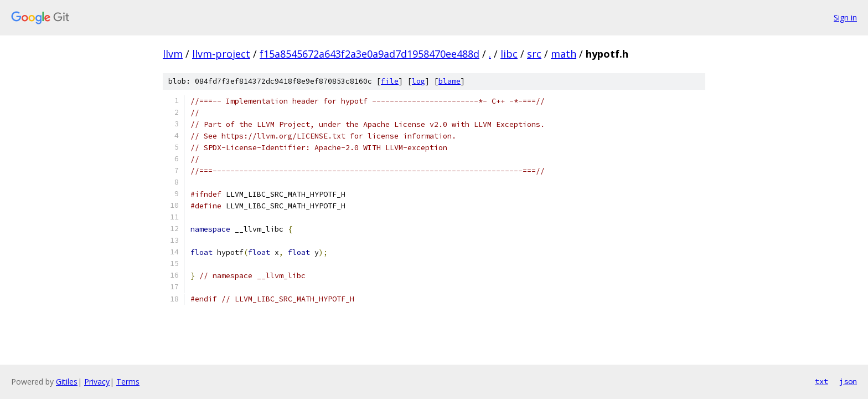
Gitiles (67, 382)
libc (509, 54)
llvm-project (221, 54)
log (418, 81)
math (564, 54)
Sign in (845, 17)
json (848, 381)
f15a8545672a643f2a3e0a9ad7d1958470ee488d (370, 54)
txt (821, 381)
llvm (173, 54)
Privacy (97, 382)
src (534, 54)
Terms (128, 382)
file (390, 81)
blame (449, 81)
